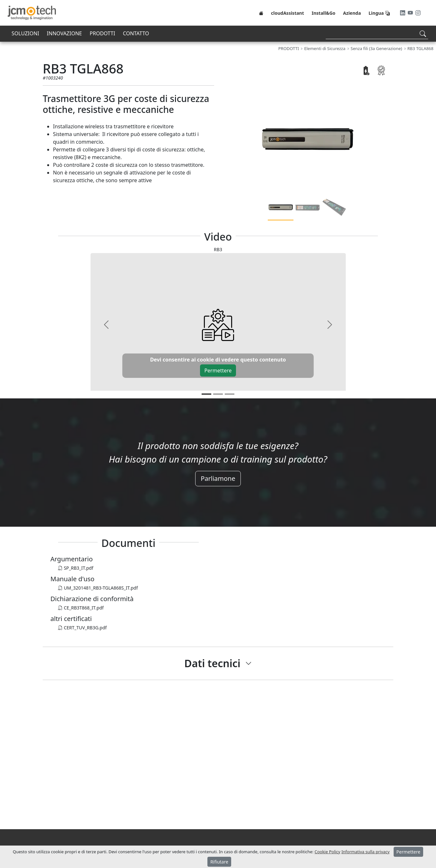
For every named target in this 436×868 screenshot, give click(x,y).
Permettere (218, 370)
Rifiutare (219, 862)
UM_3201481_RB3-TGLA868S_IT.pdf (98, 588)
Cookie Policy (327, 852)
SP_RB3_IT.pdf (76, 568)
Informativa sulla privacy (365, 852)
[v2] (230, 394)
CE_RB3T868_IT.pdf (81, 608)
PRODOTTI (102, 33)
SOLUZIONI (25, 33)
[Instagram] (418, 13)
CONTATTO (136, 33)
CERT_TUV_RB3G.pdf (82, 628)
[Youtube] (411, 13)
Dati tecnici (212, 663)
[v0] (206, 394)
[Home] (261, 13)
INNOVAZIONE (64, 33)
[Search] (377, 34)
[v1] (218, 394)
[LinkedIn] (403, 13)
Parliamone (218, 478)
